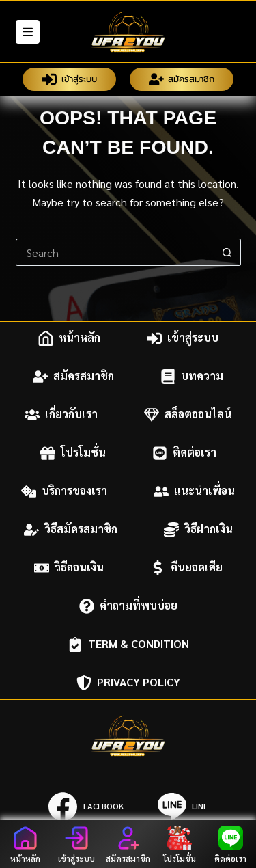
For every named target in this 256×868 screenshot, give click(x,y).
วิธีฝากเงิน (198, 530)
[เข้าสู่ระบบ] (76, 844)
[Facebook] (86, 806)
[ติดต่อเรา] (231, 844)
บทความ (192, 377)
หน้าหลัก (69, 338)
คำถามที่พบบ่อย (128, 606)
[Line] (183, 806)
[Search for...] (115, 252)
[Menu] (28, 32)
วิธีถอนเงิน (69, 568)
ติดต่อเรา (184, 453)
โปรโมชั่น (73, 453)
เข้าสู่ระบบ (69, 79)
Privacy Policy (128, 683)
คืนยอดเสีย (186, 568)
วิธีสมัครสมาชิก (71, 530)
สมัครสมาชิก (182, 79)
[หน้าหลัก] (25, 844)
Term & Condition (128, 645)
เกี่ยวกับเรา (61, 415)
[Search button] (227, 252)
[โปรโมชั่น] (180, 844)
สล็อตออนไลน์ (188, 415)
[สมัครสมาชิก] (128, 844)
